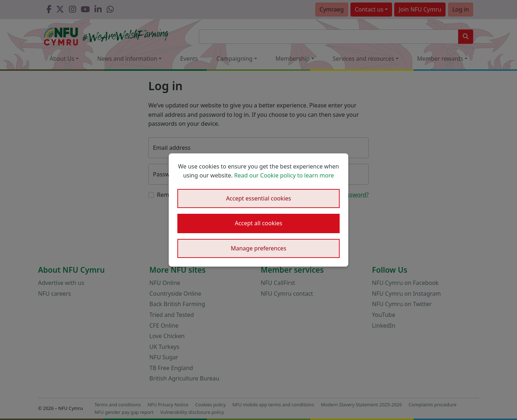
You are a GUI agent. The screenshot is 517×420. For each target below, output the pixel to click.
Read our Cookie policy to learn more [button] (284, 175)
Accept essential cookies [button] (258, 198)
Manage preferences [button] (259, 248)
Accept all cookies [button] (258, 223)
